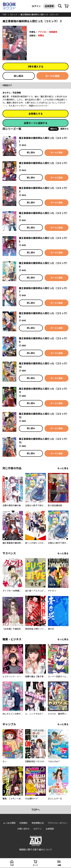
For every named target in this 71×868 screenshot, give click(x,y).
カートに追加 (52, 76)
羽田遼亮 (53, 32)
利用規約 (23, 823)
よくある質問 (9, 823)
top (4, 15)
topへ (36, 810)
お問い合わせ (23, 829)
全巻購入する (36, 114)
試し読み (19, 76)
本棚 (59, 865)
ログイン (36, 6)
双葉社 (41, 36)
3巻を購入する (35, 67)
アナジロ (42, 32)
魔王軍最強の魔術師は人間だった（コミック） (40, 15)
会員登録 (49, 6)
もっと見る (63, 468)
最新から (64, 129)
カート (35, 865)
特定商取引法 (38, 823)
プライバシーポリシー (58, 823)
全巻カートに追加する (36, 123)
